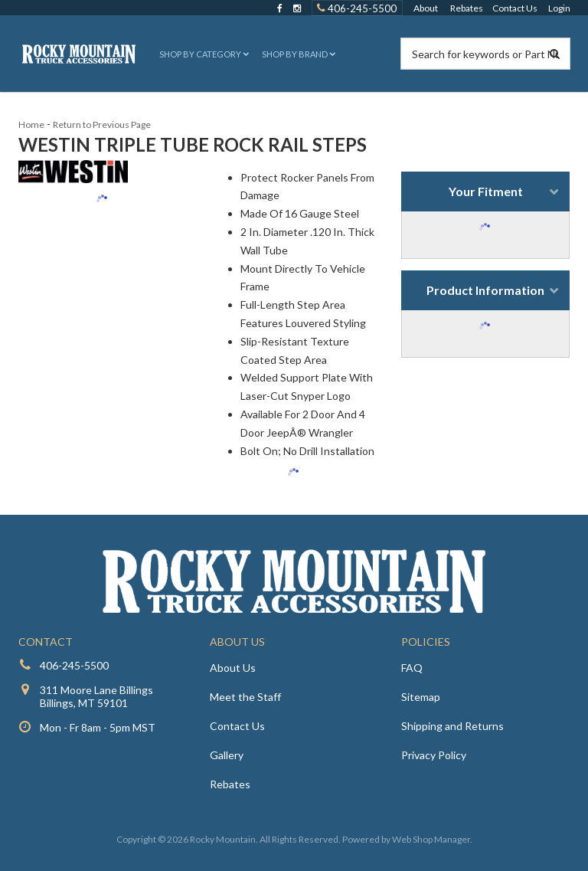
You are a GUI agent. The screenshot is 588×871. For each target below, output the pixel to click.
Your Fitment (486, 191)
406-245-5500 (74, 665)
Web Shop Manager (431, 839)
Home (31, 124)
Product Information (485, 290)
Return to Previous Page (102, 124)
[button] (203, 54)
